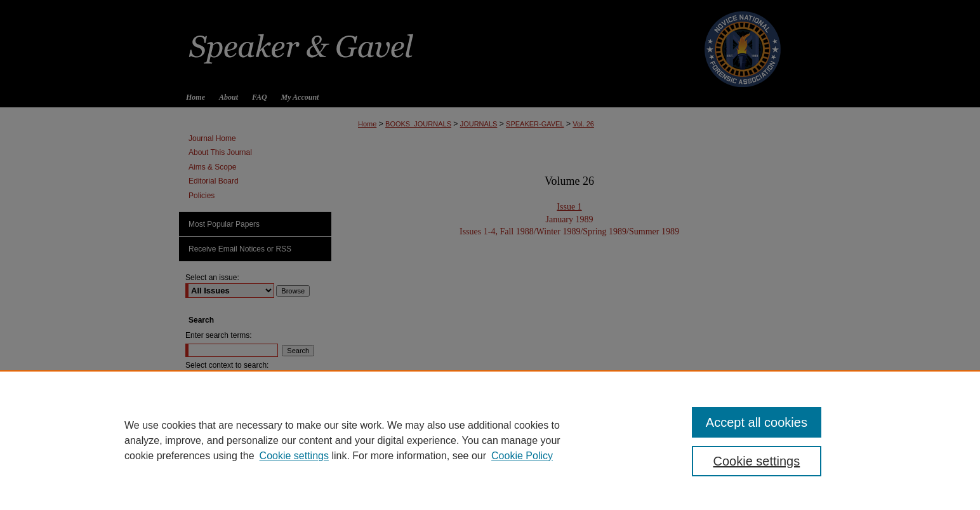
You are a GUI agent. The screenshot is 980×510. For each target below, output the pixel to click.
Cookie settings (294, 456)
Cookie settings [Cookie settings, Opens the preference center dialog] (757, 461)
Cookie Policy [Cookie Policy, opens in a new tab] (522, 456)
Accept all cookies (757, 422)
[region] (490, 440)
